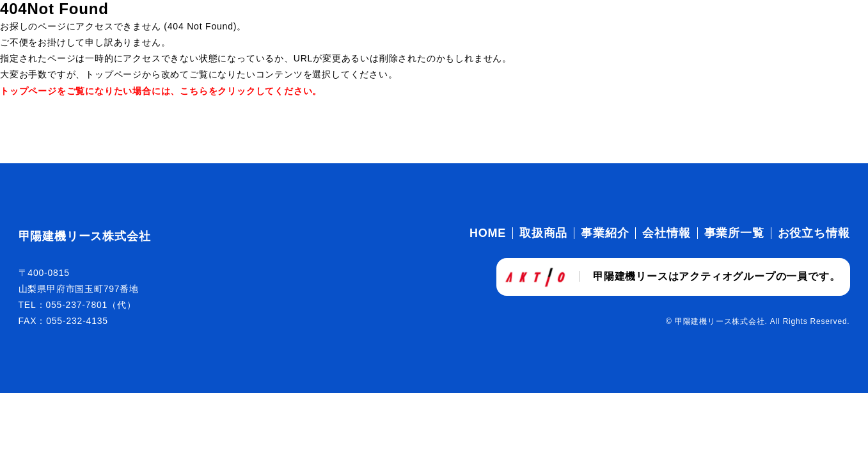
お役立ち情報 (814, 233)
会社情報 (666, 233)
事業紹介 (605, 233)
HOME (488, 233)
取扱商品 (543, 233)
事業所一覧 (734, 233)
